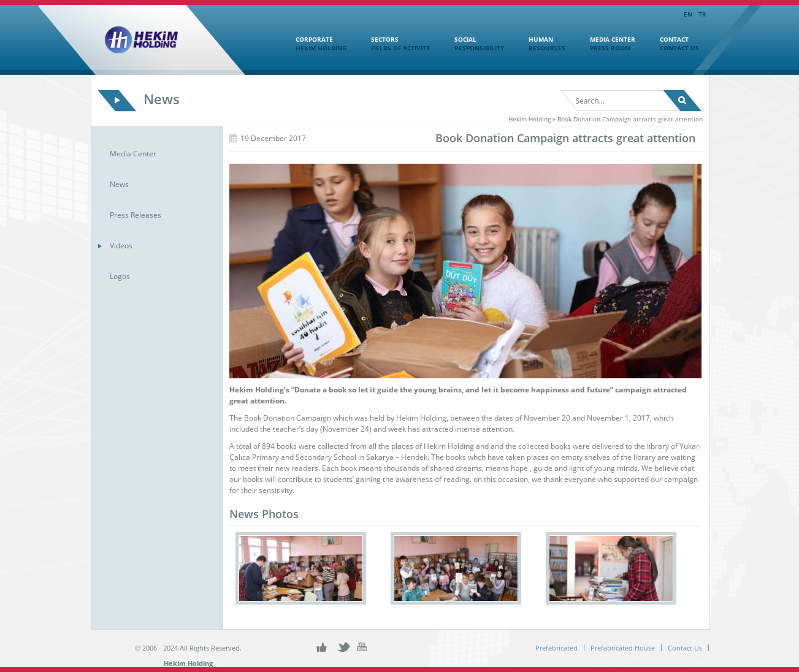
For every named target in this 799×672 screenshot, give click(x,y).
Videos (121, 246)
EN (688, 14)
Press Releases (136, 215)
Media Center (133, 154)
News (119, 184)
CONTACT (673, 44)
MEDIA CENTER (606, 44)
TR (702, 14)
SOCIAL (473, 44)
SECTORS (394, 44)
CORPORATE (315, 44)
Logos (120, 276)
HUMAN (541, 44)
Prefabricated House (623, 648)
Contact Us (685, 648)
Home (263, 42)
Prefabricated (556, 648)
